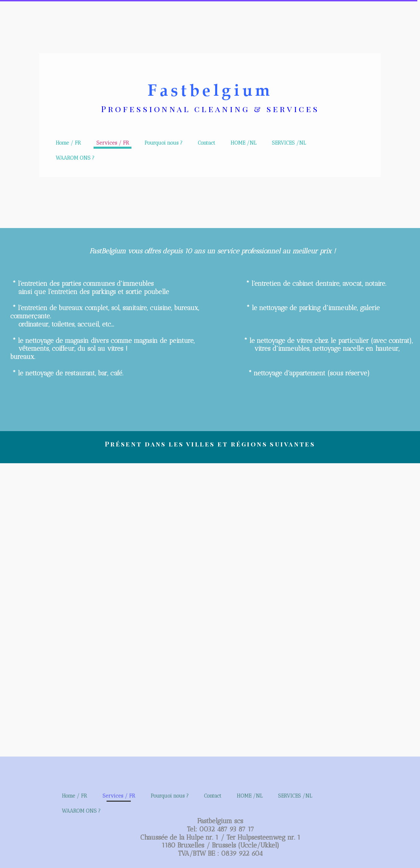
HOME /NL (243, 143)
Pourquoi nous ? (163, 143)
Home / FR (68, 143)
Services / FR (113, 143)
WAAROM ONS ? (75, 158)
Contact (206, 143)
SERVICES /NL (289, 143)
